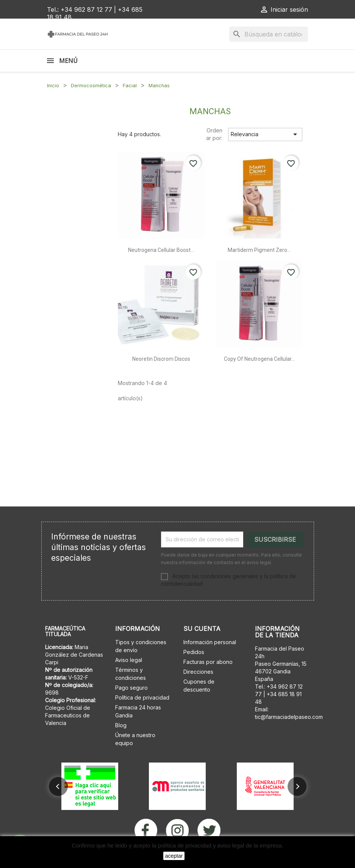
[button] (58, 786)
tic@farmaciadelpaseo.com (289, 717)
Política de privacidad (142, 697)
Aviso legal (129, 660)
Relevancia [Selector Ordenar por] (265, 134)
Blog (121, 725)
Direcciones (198, 672)
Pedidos (194, 652)
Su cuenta (202, 629)
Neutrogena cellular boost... (161, 250)
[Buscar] (269, 34)
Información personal (210, 642)
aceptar (174, 856)
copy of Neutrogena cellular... (259, 359)
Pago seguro (131, 688)
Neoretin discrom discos (161, 359)
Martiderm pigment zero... (259, 250)
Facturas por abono (208, 662)
